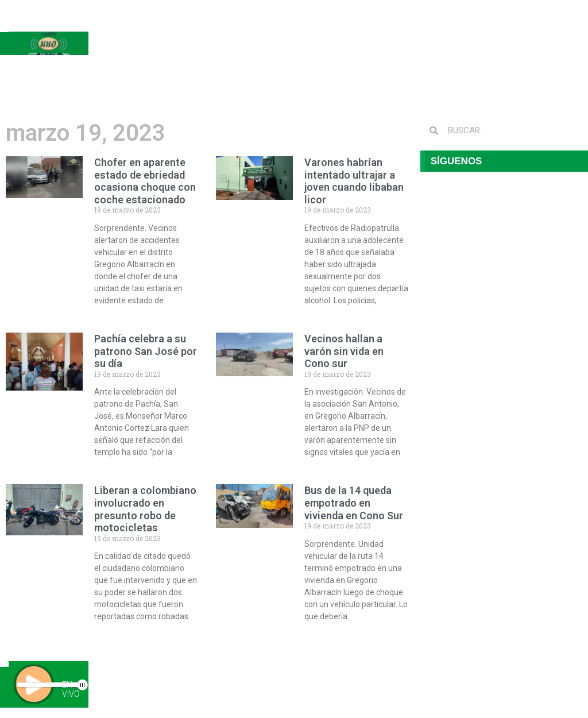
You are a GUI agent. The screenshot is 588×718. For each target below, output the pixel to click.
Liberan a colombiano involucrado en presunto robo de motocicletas (145, 509)
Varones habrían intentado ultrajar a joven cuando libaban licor (354, 181)
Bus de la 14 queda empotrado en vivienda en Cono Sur (354, 503)
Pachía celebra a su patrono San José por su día (146, 351)
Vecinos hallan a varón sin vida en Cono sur (344, 351)
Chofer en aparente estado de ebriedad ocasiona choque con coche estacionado (145, 181)
